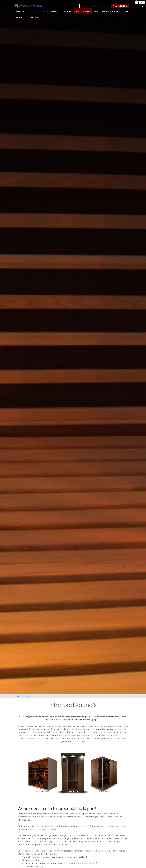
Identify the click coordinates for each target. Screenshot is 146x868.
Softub (45, 11)
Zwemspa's (55, 11)
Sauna (96, 11)
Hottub (36, 11)
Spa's (25, 11)
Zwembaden (67, 11)
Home (18, 11)
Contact (20, 17)
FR (141, 2)
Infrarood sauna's (83, 11)
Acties (125, 11)
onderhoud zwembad (111, 11)
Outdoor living (33, 17)
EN (143, 2)
